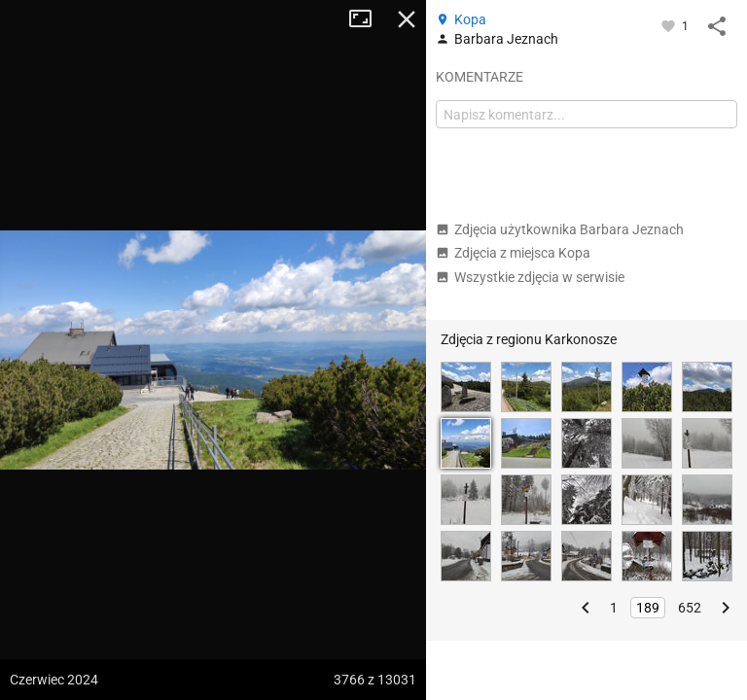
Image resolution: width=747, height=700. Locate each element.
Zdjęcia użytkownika (560, 229)
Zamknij (407, 19)
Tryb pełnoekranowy (368, 19)
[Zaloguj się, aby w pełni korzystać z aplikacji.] (670, 25)
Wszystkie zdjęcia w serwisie (530, 277)
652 (690, 608)
